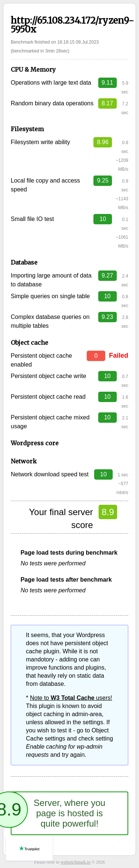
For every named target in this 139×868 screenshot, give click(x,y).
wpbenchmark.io (76, 862)
